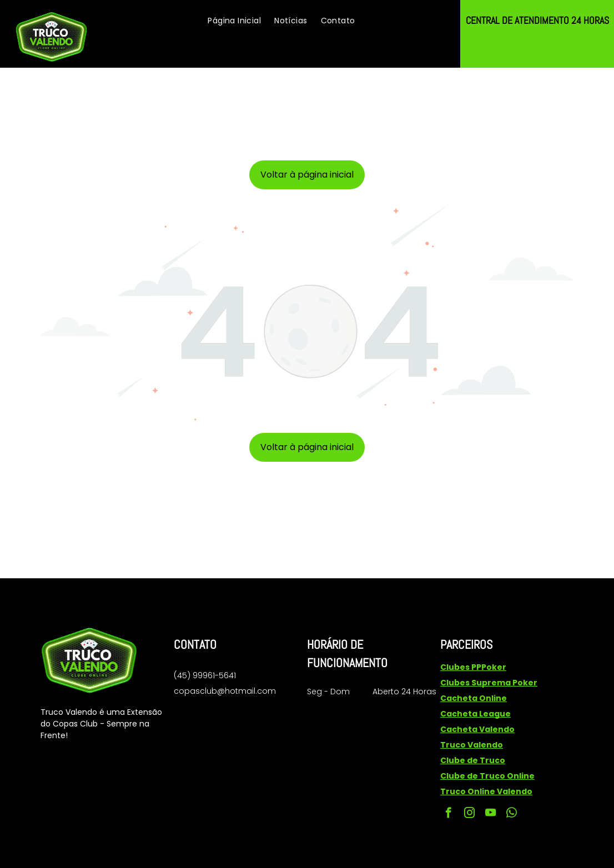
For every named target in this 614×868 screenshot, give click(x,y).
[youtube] (490, 814)
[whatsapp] (512, 814)
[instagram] (469, 814)
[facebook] (448, 814)
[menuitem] (234, 21)
